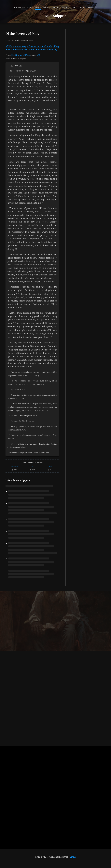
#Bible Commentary (16, 46)
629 (38, 55)
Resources (93, 8)
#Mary (56, 46)
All (32, 467)
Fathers (47, 8)
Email (73, 857)
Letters (82, 8)
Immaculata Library (23, 8)
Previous (14, 467)
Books (38, 8)
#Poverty (10, 50)
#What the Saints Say (46, 50)
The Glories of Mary (21, 55)
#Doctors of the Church (39, 46)
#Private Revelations (25, 50)
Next (50, 467)
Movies (56, 8)
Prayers (73, 8)
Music (64, 8)
